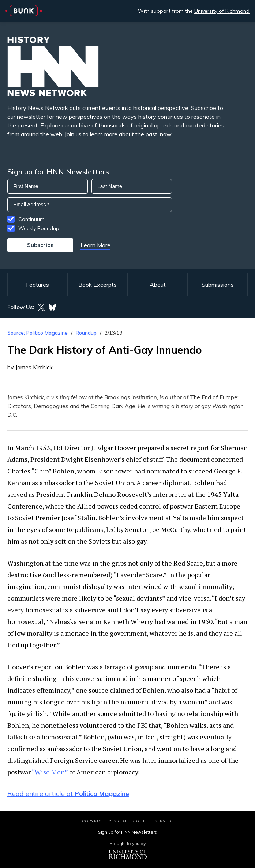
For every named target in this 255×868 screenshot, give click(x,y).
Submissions (218, 285)
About (158, 285)
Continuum (31, 219)
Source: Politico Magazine (37, 333)
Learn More (95, 245)
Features (37, 285)
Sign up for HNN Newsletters (127, 832)
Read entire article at (68, 794)
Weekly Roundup (39, 228)
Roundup (86, 333)
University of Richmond (222, 11)
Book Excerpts (97, 285)
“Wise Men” (50, 772)
